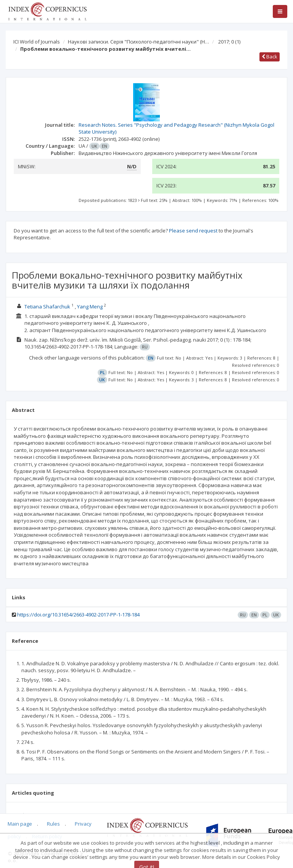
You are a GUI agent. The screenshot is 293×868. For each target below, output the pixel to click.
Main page (20, 824)
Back (270, 56)
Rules (53, 824)
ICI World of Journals (37, 42)
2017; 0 (229, 42)
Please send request (193, 231)
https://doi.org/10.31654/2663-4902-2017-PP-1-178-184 (78, 615)
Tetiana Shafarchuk (47, 307)
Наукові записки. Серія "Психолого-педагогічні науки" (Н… (138, 42)
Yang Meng (90, 307)
